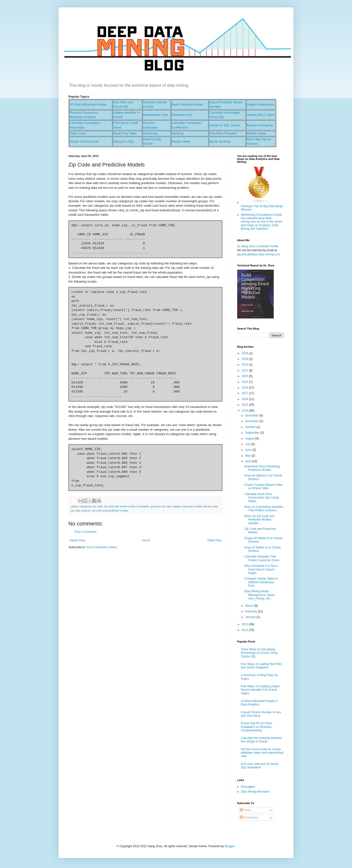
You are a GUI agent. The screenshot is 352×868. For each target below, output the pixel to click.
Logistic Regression (260, 104)
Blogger (230, 846)
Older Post (214, 540)
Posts (245, 810)
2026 (245, 353)
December (252, 416)
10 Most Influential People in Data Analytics (259, 703)
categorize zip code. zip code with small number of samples (114, 506)
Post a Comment (85, 532)
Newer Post (77, 540)
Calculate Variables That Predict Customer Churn (262, 558)
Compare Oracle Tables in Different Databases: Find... (261, 582)
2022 (245, 365)
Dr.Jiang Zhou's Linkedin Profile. (258, 246)
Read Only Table (125, 133)
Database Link (182, 115)
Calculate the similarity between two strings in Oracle (261, 740)
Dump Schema (220, 141)
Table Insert (78, 133)
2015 (245, 405)
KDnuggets (248, 787)
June (249, 450)
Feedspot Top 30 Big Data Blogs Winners (262, 206)
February (251, 611)
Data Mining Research (255, 792)
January (251, 617)
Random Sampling (260, 125)
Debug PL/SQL (124, 141)
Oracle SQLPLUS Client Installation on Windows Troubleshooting (256, 727)
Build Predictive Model (187, 104)
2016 (245, 399)
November (252, 421)
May (248, 456)
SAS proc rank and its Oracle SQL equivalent (260, 766)
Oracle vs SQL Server (225, 125)
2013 (245, 624)
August (250, 439)
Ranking (177, 133)
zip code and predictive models (110, 511)
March (250, 606)
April (248, 461)
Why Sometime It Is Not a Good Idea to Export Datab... (261, 569)
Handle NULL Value (260, 115)
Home (146, 540)
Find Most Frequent (223, 133)
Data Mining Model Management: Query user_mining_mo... (260, 595)
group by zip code (161, 506)
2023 (245, 359)
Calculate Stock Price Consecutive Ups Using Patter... (262, 498)
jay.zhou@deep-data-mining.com (258, 254)
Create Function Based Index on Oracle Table (263, 487)
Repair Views (181, 141)
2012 (245, 630)
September (253, 433)
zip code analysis (80, 511)
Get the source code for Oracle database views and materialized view (262, 753)
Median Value (256, 133)
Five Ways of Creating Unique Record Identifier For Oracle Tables (260, 690)
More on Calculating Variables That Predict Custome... (264, 509)
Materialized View (155, 115)
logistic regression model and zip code (195, 506)
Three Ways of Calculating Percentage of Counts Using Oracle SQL (259, 653)
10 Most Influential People (88, 104)
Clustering (150, 133)
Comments (249, 818)
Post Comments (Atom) (102, 547)
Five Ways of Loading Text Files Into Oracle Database (261, 666)
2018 (245, 388)
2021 (245, 370)
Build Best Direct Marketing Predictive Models (262, 468)
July (248, 444)
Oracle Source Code (84, 141)
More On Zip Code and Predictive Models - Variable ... (259, 520)
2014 (245, 411)
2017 (245, 393)
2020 (245, 376)
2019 (245, 382)
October (251, 427)
